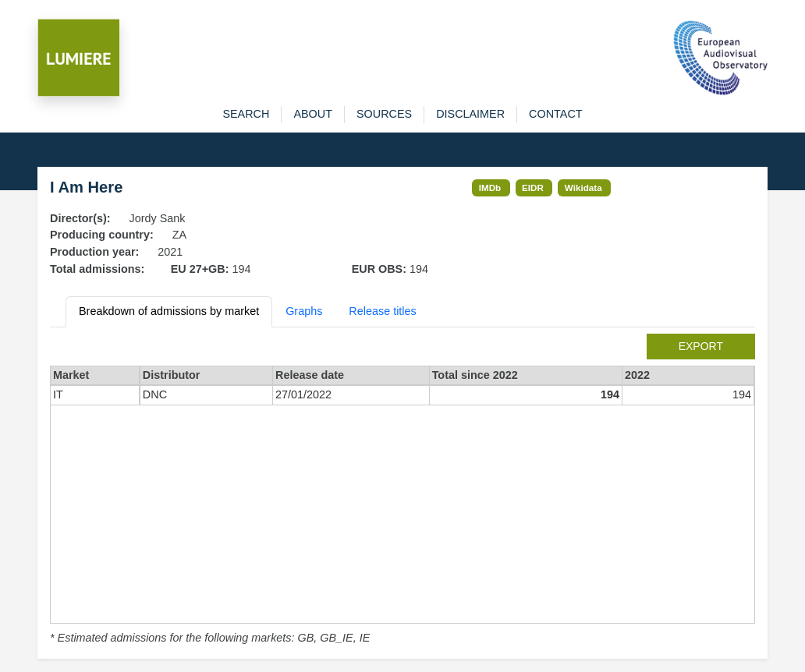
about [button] (313, 114)
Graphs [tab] (304, 311)
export (701, 346)
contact (555, 114)
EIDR (533, 187)
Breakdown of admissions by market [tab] (169, 311)
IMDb (490, 187)
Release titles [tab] (382, 311)
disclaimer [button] (470, 114)
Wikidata (583, 187)
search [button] (246, 114)
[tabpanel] (402, 490)
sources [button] (384, 114)
